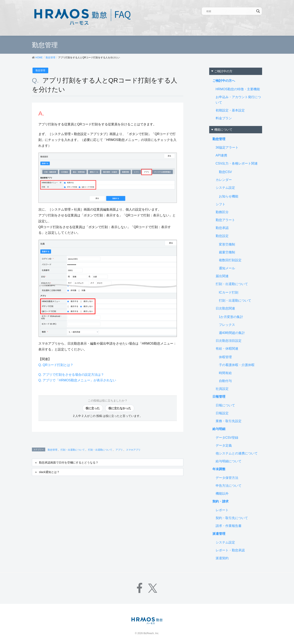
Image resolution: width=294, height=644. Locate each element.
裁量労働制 (227, 252)
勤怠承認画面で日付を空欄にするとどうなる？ (69, 463)
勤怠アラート (225, 220)
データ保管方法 (227, 478)
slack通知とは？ (49, 472)
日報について (225, 405)
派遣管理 (219, 534)
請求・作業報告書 (229, 526)
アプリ (119, 450)
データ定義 (224, 445)
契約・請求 (220, 501)
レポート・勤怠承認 (230, 550)
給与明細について (229, 461)
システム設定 (225, 188)
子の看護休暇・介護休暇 (237, 365)
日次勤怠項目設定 (229, 341)
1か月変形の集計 (231, 317)
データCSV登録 (227, 438)
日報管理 (219, 397)
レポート (222, 510)
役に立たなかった (120, 408)
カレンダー (224, 180)
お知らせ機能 (229, 196)
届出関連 (222, 276)
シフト (220, 204)
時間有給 (225, 373)
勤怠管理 (40, 70)
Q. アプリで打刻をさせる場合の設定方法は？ (71, 375)
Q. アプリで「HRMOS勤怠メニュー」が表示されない (77, 380)
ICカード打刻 (229, 292)
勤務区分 (222, 212)
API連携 (222, 155)
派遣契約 (222, 558)
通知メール (227, 268)
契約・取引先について (232, 518)
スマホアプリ (133, 450)
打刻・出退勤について (73, 450)
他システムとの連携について (237, 453)
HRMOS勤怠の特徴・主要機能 (238, 89)
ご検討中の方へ (224, 81)
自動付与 (225, 381)
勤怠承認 (222, 228)
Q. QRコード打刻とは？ (56, 365)
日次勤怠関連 (225, 308)
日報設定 (222, 413)
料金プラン (224, 118)
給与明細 (219, 429)
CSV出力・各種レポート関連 (237, 163)
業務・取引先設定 (229, 421)
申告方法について (229, 486)
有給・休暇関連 (227, 349)
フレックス (227, 325)
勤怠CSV (225, 172)
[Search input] (231, 11)
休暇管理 (225, 357)
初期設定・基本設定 (230, 110)
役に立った (93, 408)
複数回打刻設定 (230, 260)
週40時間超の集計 (232, 333)
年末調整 (219, 469)
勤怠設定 (222, 236)
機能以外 (222, 493)
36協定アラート (227, 147)
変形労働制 (227, 244)
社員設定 (222, 389)
